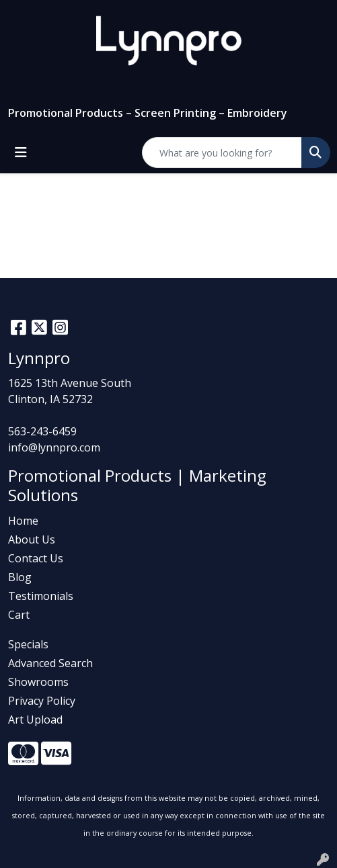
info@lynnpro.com (54, 447)
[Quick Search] (222, 153)
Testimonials (41, 596)
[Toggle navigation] (21, 153)
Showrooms (38, 682)
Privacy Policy (42, 701)
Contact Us (36, 558)
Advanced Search (50, 663)
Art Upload (35, 720)
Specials (28, 644)
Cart (19, 615)
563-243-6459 (42, 431)
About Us (32, 539)
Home (23, 521)
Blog (20, 577)
